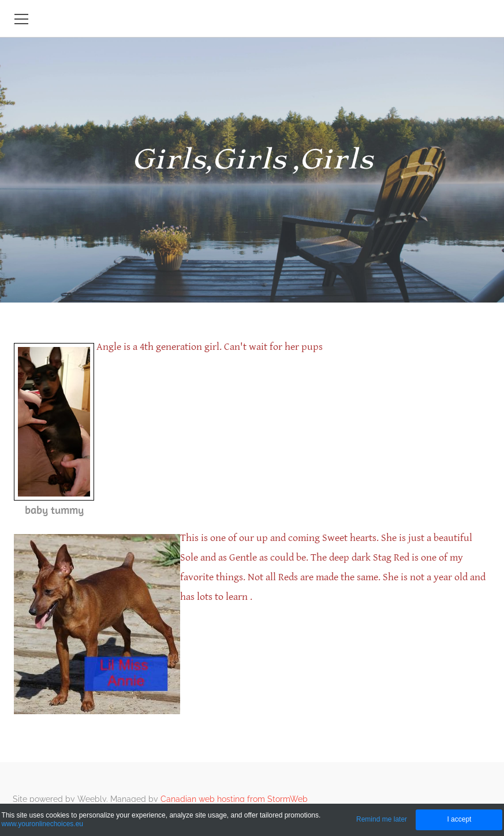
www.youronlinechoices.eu (42, 824)
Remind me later (382, 819)
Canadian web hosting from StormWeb (234, 799)
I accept (459, 819)
